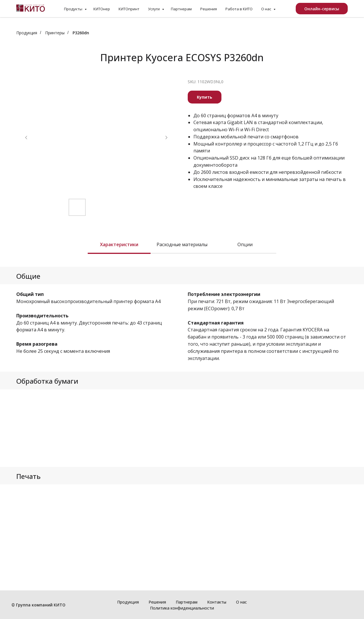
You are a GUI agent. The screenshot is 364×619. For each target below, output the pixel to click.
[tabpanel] (182, 275)
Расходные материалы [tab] (182, 245)
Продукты (74, 9)
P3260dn (81, 33)
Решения (209, 9)
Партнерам (181, 9)
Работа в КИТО (239, 9)
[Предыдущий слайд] (26, 138)
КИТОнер (102, 9)
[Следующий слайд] (166, 138)
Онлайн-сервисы (322, 9)
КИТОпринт (129, 9)
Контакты (217, 602)
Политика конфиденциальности (182, 608)
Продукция (27, 33)
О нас (267, 9)
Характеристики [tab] (119, 245)
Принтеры (55, 33)
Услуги (154, 9)
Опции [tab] (245, 245)
